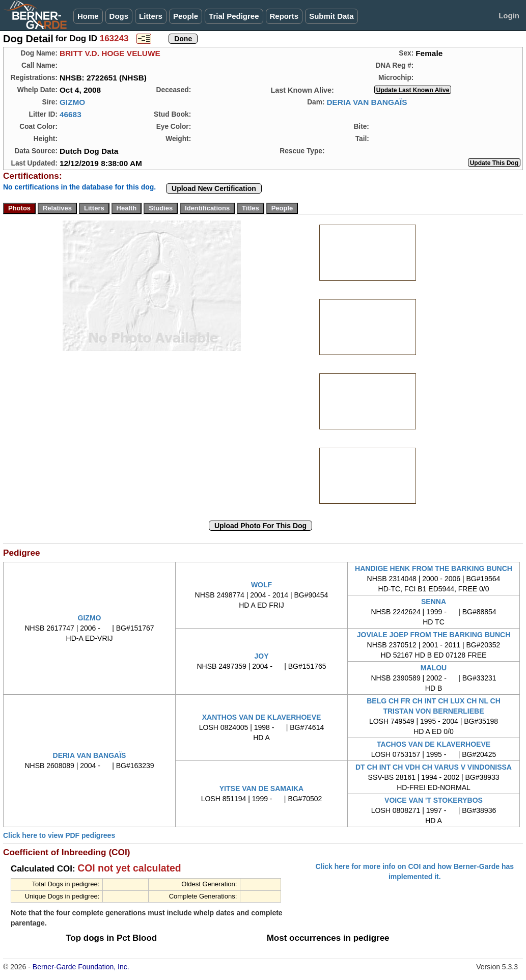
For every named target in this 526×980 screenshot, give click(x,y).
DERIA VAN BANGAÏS (367, 102)
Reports (284, 16)
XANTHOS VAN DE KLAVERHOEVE (262, 717)
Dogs (119, 16)
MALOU (434, 668)
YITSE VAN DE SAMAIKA (261, 788)
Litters (151, 16)
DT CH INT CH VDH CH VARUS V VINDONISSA (434, 767)
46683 (71, 114)
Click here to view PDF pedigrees (59, 835)
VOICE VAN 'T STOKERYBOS (434, 800)
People (186, 16)
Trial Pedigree (234, 16)
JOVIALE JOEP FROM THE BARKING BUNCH (434, 635)
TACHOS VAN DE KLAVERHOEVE (434, 744)
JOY (261, 656)
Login (509, 16)
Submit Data (331, 16)
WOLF (261, 585)
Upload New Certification (214, 188)
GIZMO (72, 102)
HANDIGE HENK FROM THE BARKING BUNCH (434, 568)
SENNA (434, 602)
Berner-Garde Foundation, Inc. (81, 967)
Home (88, 16)
